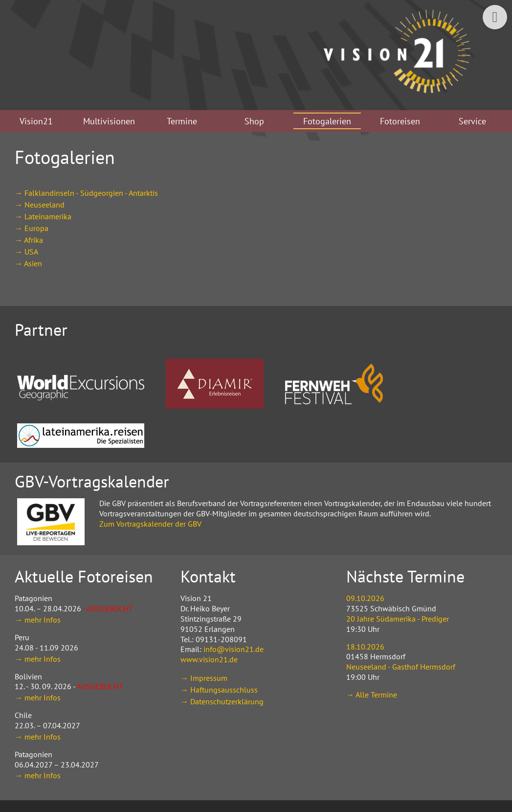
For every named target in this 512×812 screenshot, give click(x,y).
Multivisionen (109, 121)
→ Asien (28, 263)
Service (472, 121)
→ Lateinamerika (43, 216)
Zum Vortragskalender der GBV (150, 524)
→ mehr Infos (38, 620)
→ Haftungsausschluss (219, 690)
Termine (182, 121)
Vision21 (36, 121)
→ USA (26, 252)
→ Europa (32, 228)
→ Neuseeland (40, 205)
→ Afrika (29, 240)
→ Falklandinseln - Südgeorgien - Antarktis (86, 193)
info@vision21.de (234, 649)
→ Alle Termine (372, 695)
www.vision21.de (209, 659)
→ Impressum (204, 678)
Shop (254, 121)
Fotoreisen (400, 121)
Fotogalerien (327, 121)
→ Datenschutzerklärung (222, 701)
